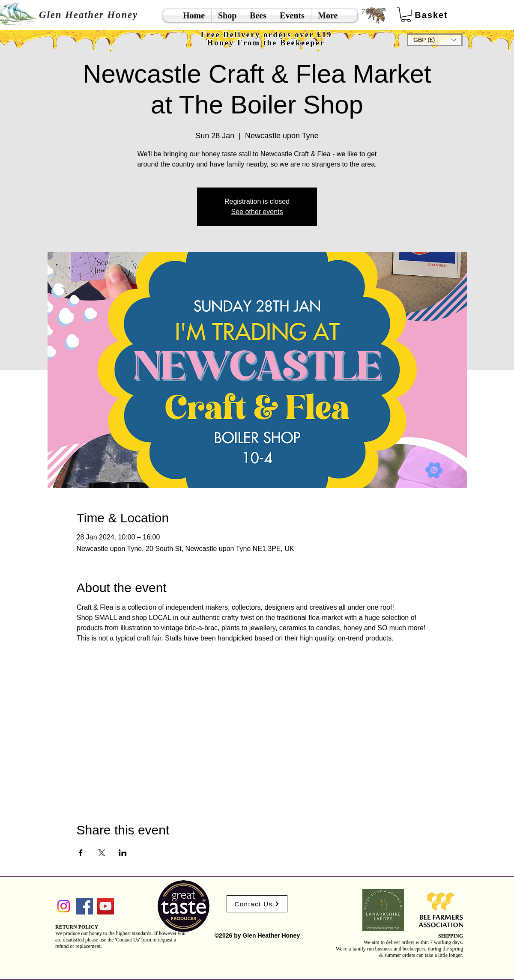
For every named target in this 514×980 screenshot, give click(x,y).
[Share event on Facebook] (81, 853)
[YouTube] (106, 906)
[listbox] (435, 40)
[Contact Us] (257, 904)
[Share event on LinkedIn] (123, 853)
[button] (435, 40)
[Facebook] (85, 906)
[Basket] (432, 15)
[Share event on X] (102, 853)
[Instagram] (64, 906)
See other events (257, 212)
